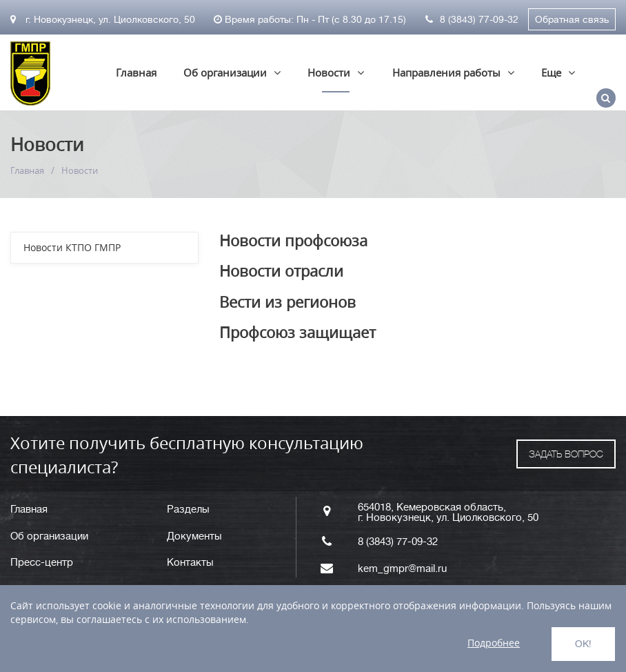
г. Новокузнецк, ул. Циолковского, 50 (103, 19)
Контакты (190, 563)
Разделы (188, 510)
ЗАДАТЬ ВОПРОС (566, 454)
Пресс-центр (42, 563)
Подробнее (494, 643)
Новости (329, 72)
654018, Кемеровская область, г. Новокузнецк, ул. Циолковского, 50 (448, 513)
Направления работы (446, 72)
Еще (551, 72)
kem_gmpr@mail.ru (402, 569)
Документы (194, 536)
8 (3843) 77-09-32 (472, 19)
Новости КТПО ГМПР (72, 247)
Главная (136, 72)
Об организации (225, 72)
